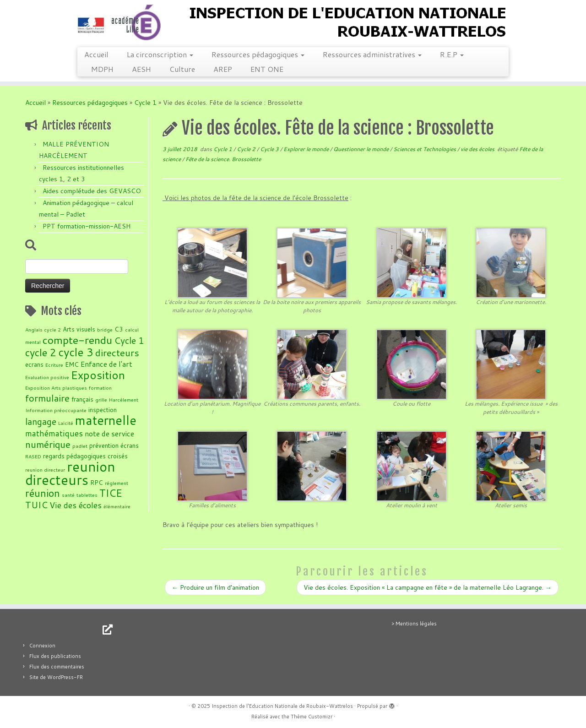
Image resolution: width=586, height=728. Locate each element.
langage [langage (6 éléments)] (41, 421)
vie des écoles (478, 149)
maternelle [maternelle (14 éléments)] (106, 420)
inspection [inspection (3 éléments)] (103, 410)
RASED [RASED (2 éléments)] (33, 456)
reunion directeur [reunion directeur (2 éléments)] (45, 470)
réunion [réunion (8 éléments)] (43, 493)
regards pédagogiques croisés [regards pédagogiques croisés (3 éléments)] (85, 456)
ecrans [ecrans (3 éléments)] (34, 364)
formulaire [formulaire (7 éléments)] (47, 398)
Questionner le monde (362, 149)
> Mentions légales (414, 624)
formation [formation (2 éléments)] (100, 388)
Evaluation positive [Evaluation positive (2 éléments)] (47, 377)
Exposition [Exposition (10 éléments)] (98, 375)
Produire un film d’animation (215, 587)
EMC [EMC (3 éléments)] (72, 364)
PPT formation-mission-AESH (87, 226)
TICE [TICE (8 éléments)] (111, 493)
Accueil (96, 54)
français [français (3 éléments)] (82, 399)
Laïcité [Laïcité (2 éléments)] (66, 423)
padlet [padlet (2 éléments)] (80, 446)
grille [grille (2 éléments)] (101, 399)
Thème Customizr (312, 717)
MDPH (102, 69)
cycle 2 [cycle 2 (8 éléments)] (41, 352)
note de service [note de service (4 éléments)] (109, 434)
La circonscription (160, 54)
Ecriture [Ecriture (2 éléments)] (54, 365)
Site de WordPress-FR (56, 677)
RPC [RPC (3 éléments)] (97, 482)
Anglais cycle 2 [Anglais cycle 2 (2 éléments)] (43, 329)
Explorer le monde (307, 149)
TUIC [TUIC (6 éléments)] (36, 505)
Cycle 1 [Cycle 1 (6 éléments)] (129, 340)
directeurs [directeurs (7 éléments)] (117, 353)
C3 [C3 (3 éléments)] (119, 329)
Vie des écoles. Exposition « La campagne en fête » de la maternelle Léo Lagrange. (428, 587)
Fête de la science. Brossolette (223, 159)
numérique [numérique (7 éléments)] (48, 444)
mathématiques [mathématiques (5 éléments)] (54, 433)
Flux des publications (55, 656)
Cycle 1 (145, 103)
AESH (141, 69)
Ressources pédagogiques (258, 54)
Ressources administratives (372, 54)
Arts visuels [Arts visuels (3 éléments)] (79, 329)
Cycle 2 (247, 149)
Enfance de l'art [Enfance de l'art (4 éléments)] (106, 364)
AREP (223, 69)
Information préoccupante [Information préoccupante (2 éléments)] (56, 410)
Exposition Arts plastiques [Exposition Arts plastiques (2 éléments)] (56, 388)
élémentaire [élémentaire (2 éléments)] (117, 506)
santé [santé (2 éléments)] (68, 495)
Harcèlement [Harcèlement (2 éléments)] (124, 399)
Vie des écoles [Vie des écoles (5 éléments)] (76, 505)
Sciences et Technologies (425, 149)
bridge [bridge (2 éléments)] (105, 329)
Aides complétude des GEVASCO (92, 191)
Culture (182, 69)
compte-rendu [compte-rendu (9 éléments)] (77, 340)
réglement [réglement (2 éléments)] (117, 483)
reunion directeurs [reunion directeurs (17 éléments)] (70, 473)
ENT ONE (267, 69)
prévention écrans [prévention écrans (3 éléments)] (114, 445)
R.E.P (452, 54)
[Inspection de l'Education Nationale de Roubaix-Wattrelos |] (293, 22)
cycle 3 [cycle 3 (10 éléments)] (76, 352)
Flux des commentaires (57, 667)
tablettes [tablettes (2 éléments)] (87, 495)
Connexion (42, 646)
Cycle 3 (270, 149)
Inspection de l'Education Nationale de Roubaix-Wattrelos (282, 706)
